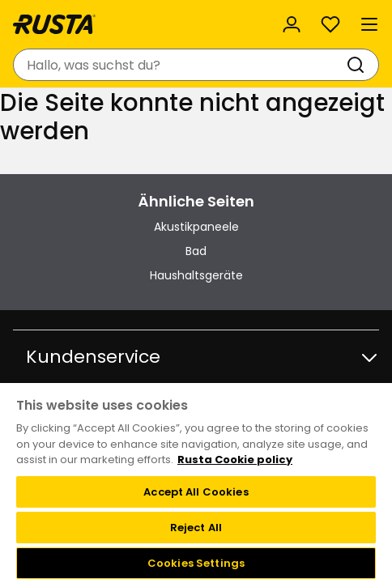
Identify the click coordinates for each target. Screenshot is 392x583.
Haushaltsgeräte (196, 275)
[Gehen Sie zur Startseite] (54, 24)
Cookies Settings (196, 563)
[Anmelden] (292, 24)
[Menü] (369, 24)
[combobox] (180, 65)
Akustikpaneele (196, 227)
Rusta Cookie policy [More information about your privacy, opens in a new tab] (235, 460)
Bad (196, 251)
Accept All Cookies (196, 492)
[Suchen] (359, 65)
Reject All (196, 528)
